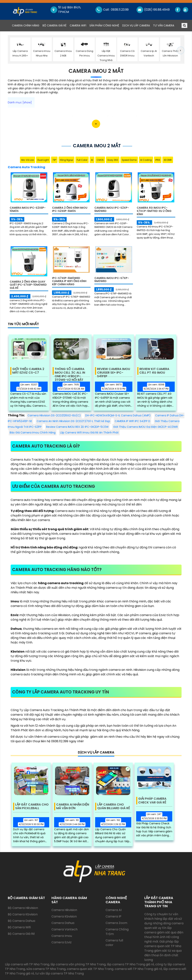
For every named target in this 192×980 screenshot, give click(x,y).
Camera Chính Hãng (26, 25)
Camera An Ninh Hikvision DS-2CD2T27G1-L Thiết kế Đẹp (73, 421)
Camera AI (114, 910)
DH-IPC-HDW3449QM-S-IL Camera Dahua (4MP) (118, 415)
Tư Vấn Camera (164, 25)
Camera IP (113, 916)
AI (92, 160)
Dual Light (43, 160)
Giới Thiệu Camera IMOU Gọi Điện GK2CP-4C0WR (145, 427)
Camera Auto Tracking (26, 167)
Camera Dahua (63, 923)
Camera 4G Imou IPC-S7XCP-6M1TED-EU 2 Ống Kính (154, 211)
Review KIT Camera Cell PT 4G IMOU (154, 371)
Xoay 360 (113, 160)
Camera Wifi (78, 25)
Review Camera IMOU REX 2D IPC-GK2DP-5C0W (77, 427)
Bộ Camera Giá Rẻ (55, 25)
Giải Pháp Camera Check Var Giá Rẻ (152, 801)
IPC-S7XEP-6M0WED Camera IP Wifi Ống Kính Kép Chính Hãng (69, 281)
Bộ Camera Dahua (21, 921)
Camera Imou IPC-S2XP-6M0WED (112, 209)
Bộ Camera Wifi (19, 927)
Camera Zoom (116, 923)
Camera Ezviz (62, 942)
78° (54, 160)
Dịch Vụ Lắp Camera (136, 25)
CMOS (100, 160)
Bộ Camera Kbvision (23, 914)
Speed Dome (129, 160)
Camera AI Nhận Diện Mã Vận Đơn (73, 806)
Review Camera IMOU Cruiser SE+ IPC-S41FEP (114, 371)
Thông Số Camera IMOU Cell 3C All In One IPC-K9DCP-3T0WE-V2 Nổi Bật (70, 371)
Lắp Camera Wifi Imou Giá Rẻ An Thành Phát (89, 433)
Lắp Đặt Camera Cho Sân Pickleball (32, 806)
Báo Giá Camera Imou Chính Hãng (33, 433)
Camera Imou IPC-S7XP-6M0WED (112, 280)
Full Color (82, 160)
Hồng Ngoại (66, 160)
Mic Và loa (28, 160)
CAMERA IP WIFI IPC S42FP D (132, 421)
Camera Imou (62, 936)
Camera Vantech (64, 929)
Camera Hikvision (64, 910)
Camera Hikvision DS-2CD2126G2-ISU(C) (54, 415)
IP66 (158, 160)
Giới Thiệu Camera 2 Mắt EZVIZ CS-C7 (28, 371)
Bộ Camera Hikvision (23, 908)
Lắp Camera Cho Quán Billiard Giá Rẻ (114, 806)
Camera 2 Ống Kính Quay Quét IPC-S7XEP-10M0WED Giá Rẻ (28, 285)
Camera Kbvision (64, 916)
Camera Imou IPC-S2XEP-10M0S (28, 209)
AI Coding (146, 160)
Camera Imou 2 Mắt (96, 71)
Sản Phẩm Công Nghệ (104, 25)
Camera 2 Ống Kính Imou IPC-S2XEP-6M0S (70, 209)
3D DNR (168, 160)
